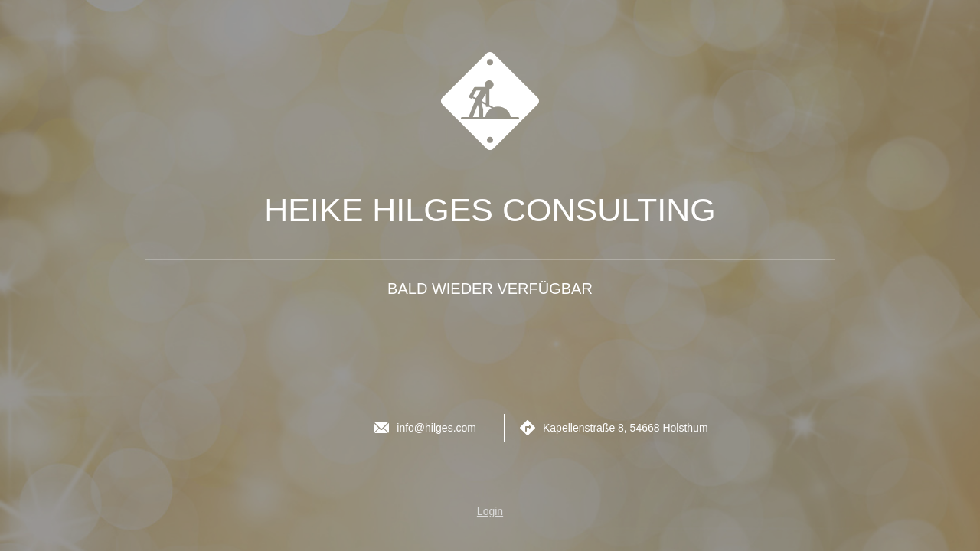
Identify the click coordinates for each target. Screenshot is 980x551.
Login (490, 511)
